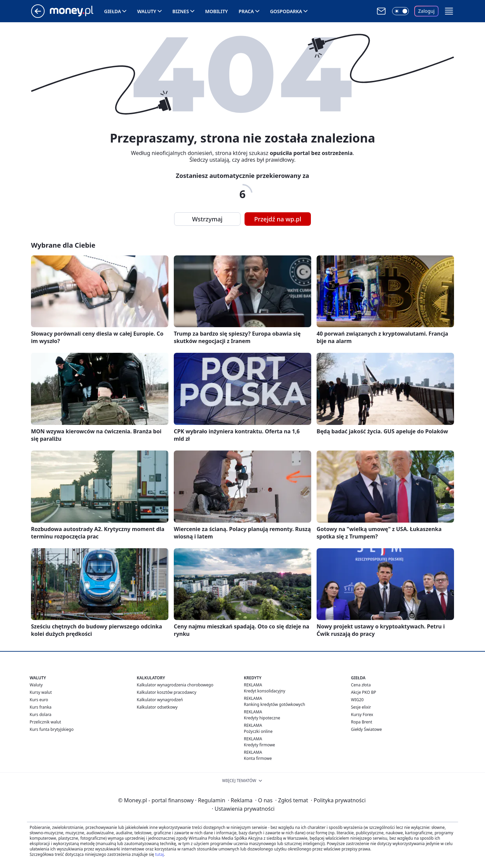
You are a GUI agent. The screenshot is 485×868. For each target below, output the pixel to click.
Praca (246, 11)
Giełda (112, 11)
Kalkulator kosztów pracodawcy (167, 692)
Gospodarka (286, 11)
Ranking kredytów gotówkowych (274, 704)
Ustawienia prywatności (243, 809)
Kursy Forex (362, 715)
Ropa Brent (362, 722)
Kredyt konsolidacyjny (265, 691)
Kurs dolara (41, 715)
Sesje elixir (361, 707)
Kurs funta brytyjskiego (52, 729)
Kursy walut (41, 692)
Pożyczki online (258, 731)
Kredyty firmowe (260, 745)
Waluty (147, 11)
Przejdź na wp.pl (278, 219)
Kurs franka (41, 707)
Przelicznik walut (45, 722)
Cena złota (361, 685)
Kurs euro (39, 700)
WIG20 (357, 700)
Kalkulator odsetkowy (157, 707)
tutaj (159, 854)
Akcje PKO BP (364, 692)
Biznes (181, 11)
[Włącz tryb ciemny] (400, 11)
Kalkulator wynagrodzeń (160, 700)
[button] (449, 11)
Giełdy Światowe (366, 729)
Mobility (217, 11)
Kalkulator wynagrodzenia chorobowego (175, 685)
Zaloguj (427, 11)
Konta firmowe (258, 758)
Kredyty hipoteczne (262, 718)
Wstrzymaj (207, 219)
